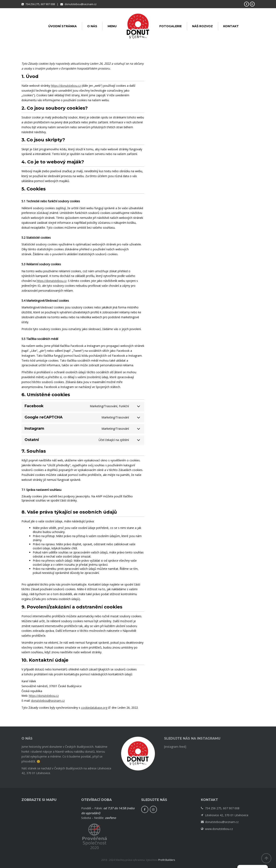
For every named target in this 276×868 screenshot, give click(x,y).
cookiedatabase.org (94, 708)
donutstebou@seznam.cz (48, 701)
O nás (92, 26)
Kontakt (231, 26)
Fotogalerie (171, 26)
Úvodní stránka (63, 26)
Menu (112, 26)
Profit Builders (167, 860)
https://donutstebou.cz (66, 86)
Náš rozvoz (202, 26)
